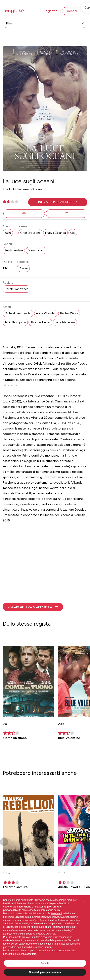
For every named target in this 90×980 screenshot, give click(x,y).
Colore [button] (23, 268)
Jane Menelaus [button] (65, 322)
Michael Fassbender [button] (18, 313)
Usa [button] (73, 233)
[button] (58, 202)
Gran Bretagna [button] (30, 233)
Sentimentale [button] (14, 250)
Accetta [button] (45, 963)
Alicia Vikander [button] (46, 313)
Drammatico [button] (36, 250)
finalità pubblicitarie (41, 927)
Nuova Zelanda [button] (55, 233)
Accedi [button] (72, 11)
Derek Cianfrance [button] (16, 289)
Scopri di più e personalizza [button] (45, 972)
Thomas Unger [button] (40, 322)
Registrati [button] (51, 11)
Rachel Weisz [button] (69, 313)
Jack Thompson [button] (15, 322)
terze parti (57, 913)
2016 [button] (8, 233)
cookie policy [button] (53, 910)
